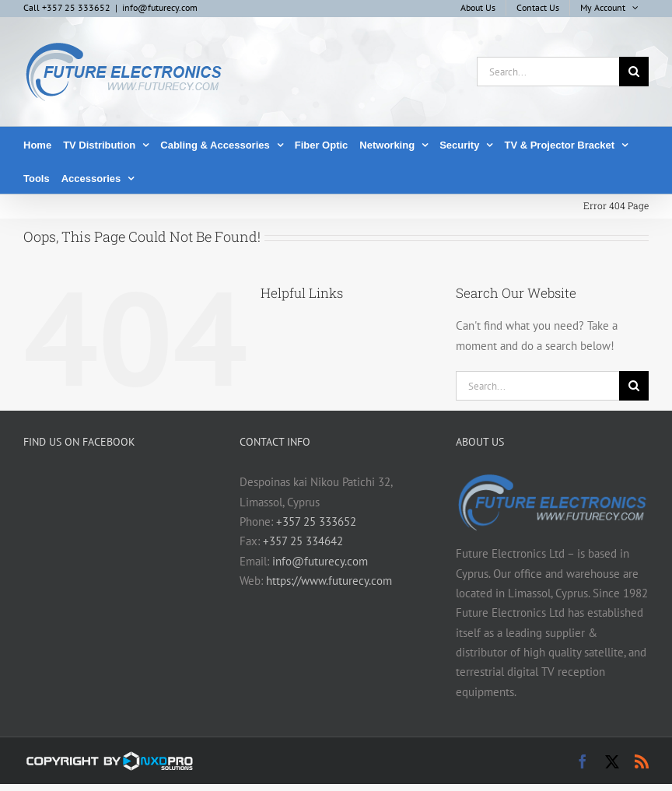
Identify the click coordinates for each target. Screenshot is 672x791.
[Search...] (548, 72)
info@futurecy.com (160, 7)
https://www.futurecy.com (329, 581)
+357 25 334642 (303, 541)
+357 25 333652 (316, 521)
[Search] (634, 72)
